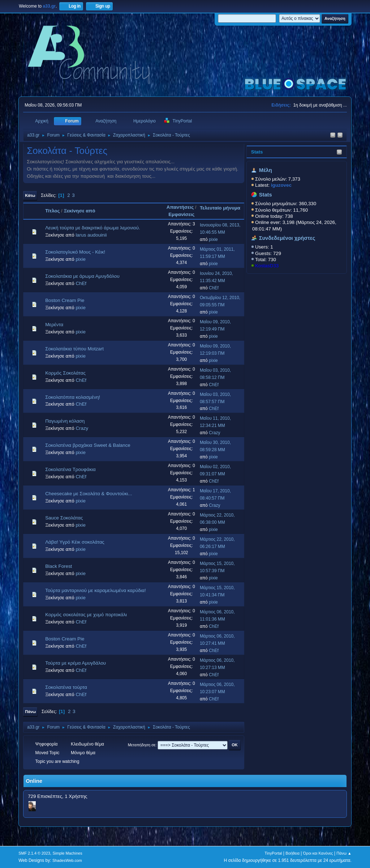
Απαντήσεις (180, 207)
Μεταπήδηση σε (142, 745)
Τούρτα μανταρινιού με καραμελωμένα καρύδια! (96, 590)
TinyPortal (273, 853)
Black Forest (59, 566)
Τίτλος (52, 211)
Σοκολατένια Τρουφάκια (70, 469)
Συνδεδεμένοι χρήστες (287, 238)
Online (34, 781)
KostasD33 (267, 266)
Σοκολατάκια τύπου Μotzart (74, 349)
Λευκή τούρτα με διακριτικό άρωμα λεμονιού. (93, 228)
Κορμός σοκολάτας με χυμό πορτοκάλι (86, 615)
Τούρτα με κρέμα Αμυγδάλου (76, 663)
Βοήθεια (292, 853)
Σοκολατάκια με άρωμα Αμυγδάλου (82, 276)
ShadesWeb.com (67, 860)
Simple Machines (68, 853)
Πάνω (30, 712)
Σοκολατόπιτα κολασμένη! (73, 397)
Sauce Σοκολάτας (64, 518)
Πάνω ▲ (344, 853)
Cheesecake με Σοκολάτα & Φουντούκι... (89, 494)
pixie (213, 239)
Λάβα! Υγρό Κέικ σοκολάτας (75, 542)
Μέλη (266, 170)
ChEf (81, 283)
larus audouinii (91, 235)
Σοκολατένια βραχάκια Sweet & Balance (88, 445)
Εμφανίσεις (181, 214)
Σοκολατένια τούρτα (66, 687)
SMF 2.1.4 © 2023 (34, 853)
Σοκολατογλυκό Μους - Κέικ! (75, 252)
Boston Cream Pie (65, 300)
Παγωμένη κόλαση (65, 421)
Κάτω (30, 195)
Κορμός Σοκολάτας (65, 373)
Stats (257, 152)
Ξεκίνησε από (79, 211)
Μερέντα (54, 325)
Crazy (82, 428)
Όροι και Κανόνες (318, 853)
